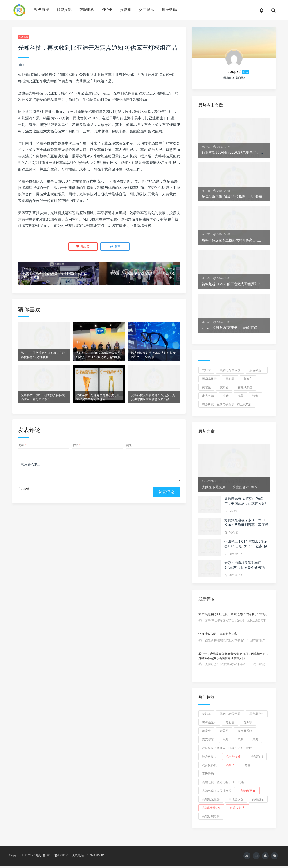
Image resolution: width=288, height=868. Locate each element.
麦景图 (224, 387)
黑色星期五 (257, 370)
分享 (114, 247)
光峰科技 (26, 37)
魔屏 (247, 765)
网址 (129, 457)
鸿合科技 (234, 756)
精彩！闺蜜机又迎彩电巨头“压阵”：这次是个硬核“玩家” (245, 567)
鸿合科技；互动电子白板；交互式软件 (227, 404)
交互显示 (146, 10)
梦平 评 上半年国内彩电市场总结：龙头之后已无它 (236, 620)
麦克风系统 (245, 387)
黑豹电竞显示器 (230, 370)
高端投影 (238, 808)
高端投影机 (211, 808)
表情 (24, 503)
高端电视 (248, 791)
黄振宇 (248, 379)
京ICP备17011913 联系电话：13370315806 (79, 855)
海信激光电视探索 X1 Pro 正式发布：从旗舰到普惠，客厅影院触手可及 (247, 525)
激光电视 (41, 10)
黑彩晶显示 (209, 379)
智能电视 (87, 10)
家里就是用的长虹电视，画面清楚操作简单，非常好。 (234, 614)
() (84, 247)
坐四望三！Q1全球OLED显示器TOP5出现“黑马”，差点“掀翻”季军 (246, 546)
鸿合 (231, 765)
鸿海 (255, 396)
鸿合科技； (209, 756)
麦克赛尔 (208, 396)
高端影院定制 (211, 816)
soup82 (234, 71)
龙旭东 (206, 370)
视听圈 (41, 855)
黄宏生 (206, 387)
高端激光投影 (211, 799)
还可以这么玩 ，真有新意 (218, 634)
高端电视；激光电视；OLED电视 (223, 782)
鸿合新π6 (257, 756)
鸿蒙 (241, 396)
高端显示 (258, 799)
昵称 (22, 457)
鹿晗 (226, 396)
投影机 (126, 10)
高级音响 (208, 774)
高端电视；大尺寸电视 (217, 791)
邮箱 (76, 457)
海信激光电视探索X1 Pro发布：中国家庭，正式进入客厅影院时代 (246, 503)
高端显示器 (236, 799)
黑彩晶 (230, 379)
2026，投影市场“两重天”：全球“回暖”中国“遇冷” (239, 328)
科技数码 (169, 10)
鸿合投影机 (209, 765)
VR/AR (107, 10)
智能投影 (64, 10)
